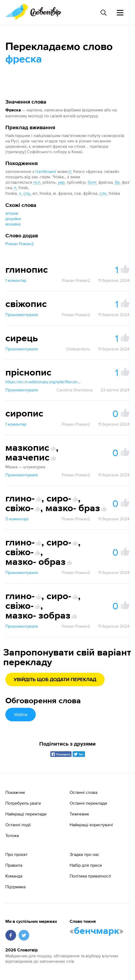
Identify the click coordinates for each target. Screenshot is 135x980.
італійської (46, 171)
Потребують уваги (23, 803)
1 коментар (16, 280)
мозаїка (13, 224)
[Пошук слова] (103, 13)
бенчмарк (97, 931)
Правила (14, 865)
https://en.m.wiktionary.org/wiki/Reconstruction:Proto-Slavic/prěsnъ (43, 382)
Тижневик (79, 814)
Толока (12, 835)
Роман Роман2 (19, 244)
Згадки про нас (84, 854)
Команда (14, 876)
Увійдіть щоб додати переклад (55, 680)
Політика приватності (90, 876)
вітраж (12, 213)
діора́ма (13, 218)
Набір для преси (86, 865)
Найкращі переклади (26, 814)
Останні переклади (88, 803)
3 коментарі (17, 519)
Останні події (18, 825)
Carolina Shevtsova (74, 390)
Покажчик (15, 792)
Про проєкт (16, 854)
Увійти (21, 714)
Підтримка (15, 887)
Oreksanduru (78, 349)
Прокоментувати (22, 315)
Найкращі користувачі (91, 825)
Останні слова (84, 792)
